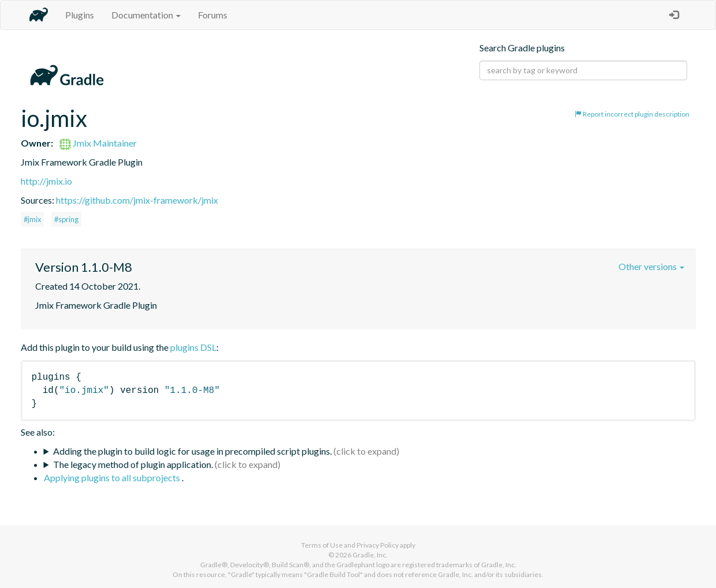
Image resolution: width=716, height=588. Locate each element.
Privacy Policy (378, 545)
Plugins (80, 15)
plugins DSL (193, 347)
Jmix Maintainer (98, 143)
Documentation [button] (146, 15)
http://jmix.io (46, 181)
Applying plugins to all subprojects (113, 477)
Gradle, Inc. (370, 555)
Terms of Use (322, 545)
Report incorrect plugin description (632, 114)
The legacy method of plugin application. (133, 464)
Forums (213, 15)
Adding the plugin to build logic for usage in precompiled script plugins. (192, 451)
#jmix (32, 219)
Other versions (651, 266)
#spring (66, 219)
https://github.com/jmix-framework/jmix (137, 200)
